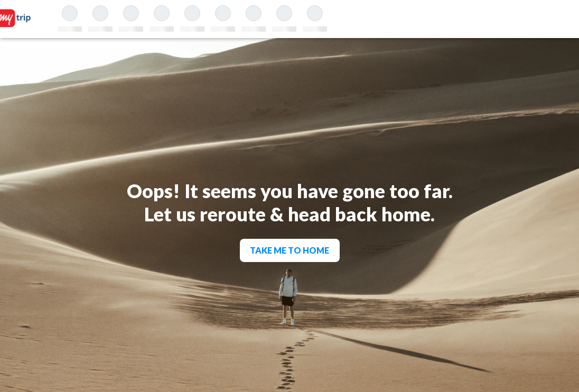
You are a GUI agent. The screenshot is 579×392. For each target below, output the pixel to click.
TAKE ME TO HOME (289, 250)
